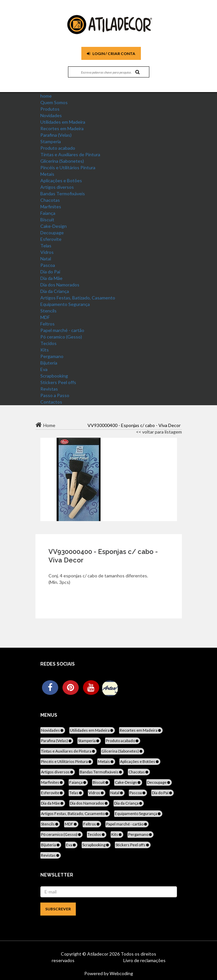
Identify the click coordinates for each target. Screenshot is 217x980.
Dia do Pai (50, 272)
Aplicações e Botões (61, 180)
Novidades (51, 115)
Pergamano (52, 356)
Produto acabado (58, 148)
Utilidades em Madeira (63, 122)
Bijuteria (49, 363)
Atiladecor (98, 954)
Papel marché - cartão (62, 330)
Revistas (49, 389)
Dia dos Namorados (60, 285)
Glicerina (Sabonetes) (62, 161)
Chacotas (50, 200)
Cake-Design (54, 226)
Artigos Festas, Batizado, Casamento (78, 298)
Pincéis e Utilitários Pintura (68, 167)
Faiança (48, 213)
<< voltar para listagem (159, 432)
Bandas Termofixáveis (63, 193)
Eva (44, 369)
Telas (46, 246)
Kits (45, 350)
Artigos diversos (57, 187)
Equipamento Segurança (65, 304)
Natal (46, 259)
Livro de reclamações (144, 960)
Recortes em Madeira (62, 128)
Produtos (50, 109)
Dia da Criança (55, 291)
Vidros (47, 252)
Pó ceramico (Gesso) (61, 337)
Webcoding (121, 973)
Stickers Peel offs (58, 382)
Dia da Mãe (51, 278)
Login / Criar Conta (111, 54)
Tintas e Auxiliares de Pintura (70, 154)
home (46, 96)
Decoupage (52, 233)
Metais (47, 174)
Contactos (51, 402)
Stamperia (51, 141)
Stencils (48, 311)
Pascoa (48, 265)
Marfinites (51, 207)
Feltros (47, 324)
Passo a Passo (55, 395)
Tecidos (48, 343)
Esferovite (51, 239)
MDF (45, 317)
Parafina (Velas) (56, 135)
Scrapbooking (54, 376)
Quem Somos (54, 102)
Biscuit (47, 220)
